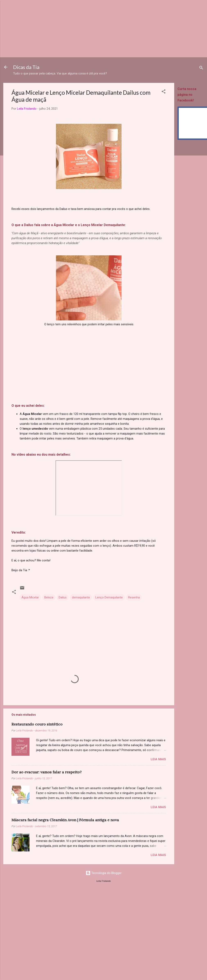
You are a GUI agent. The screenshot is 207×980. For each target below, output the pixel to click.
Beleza (49, 597)
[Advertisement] (89, 29)
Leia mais (158, 759)
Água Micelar (30, 597)
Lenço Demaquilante (109, 597)
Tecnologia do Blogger (104, 873)
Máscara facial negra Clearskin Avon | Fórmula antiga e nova (65, 820)
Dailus (63, 597)
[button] (164, 92)
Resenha (134, 597)
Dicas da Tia (26, 67)
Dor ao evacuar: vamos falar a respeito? (47, 772)
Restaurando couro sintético (37, 724)
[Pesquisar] (201, 68)
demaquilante (81, 597)
